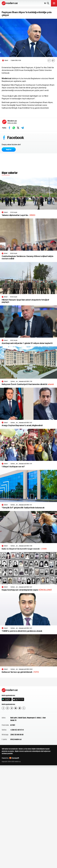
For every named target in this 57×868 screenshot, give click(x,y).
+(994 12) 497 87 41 (17, 730)
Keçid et (9, 149)
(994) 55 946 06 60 (17, 735)
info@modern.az (16, 739)
